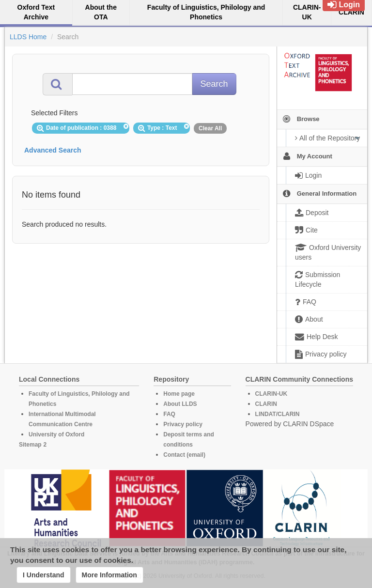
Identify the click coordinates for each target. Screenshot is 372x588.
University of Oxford (56, 434)
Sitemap (30, 445)
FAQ (169, 414)
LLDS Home (28, 37)
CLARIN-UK (271, 394)
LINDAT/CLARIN (278, 414)
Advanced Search (53, 150)
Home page (179, 394)
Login (344, 5)
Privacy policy (183, 424)
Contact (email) (184, 455)
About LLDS (180, 404)
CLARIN (266, 404)
